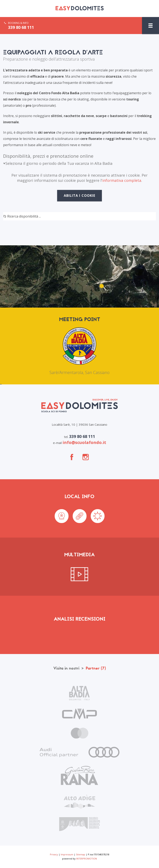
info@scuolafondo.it (84, 442)
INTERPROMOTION (87, 859)
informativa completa (122, 180)
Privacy (54, 854)
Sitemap (81, 854)
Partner (96, 668)
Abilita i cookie (80, 196)
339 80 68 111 (21, 27)
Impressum (67, 854)
